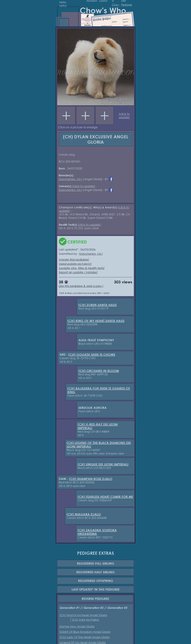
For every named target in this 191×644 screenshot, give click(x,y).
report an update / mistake (78, 272)
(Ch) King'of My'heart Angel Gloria (83, 615)
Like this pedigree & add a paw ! (81, 286)
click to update (124, 116)
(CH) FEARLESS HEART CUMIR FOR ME (105, 497)
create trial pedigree (74, 260)
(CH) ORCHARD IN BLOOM (99, 371)
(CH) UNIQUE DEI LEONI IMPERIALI (103, 464)
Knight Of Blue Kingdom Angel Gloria (85, 632)
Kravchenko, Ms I (70, 179)
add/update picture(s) (75, 264)
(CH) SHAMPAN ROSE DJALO (91, 479)
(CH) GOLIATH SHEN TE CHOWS (92, 355)
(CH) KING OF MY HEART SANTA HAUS (96, 321)
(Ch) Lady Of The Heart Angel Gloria (84, 637)
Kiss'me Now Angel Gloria (77, 626)
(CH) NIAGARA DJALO (84, 514)
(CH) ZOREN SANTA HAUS (97, 305)
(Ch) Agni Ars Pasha (85, 620)
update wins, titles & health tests (82, 268)
